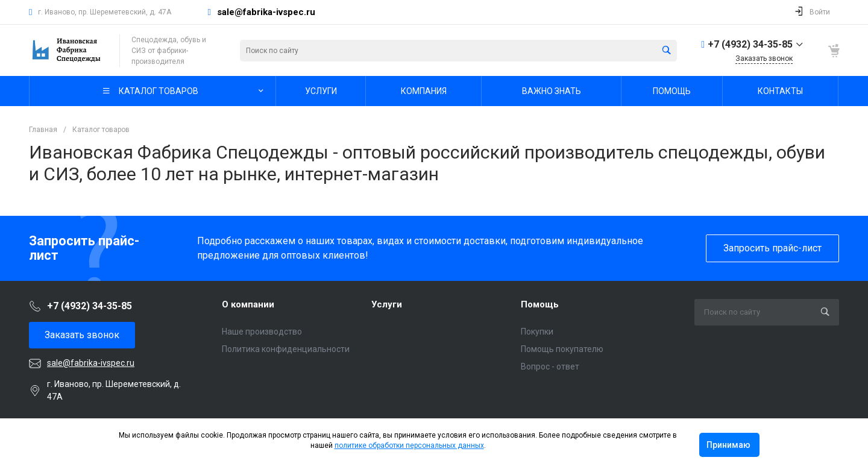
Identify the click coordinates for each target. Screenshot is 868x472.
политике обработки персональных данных (409, 445)
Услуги (387, 304)
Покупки (537, 332)
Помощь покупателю (562, 349)
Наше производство (262, 332)
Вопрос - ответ (550, 367)
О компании (248, 304)
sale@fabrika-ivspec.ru (266, 12)
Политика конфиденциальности (286, 349)
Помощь (540, 304)
